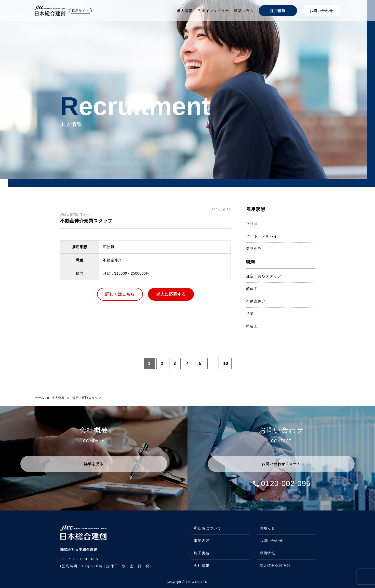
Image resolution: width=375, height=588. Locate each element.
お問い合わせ (321, 11)
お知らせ (267, 528)
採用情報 (278, 11)
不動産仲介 (256, 301)
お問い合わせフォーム (281, 464)
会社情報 (202, 566)
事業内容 (202, 541)
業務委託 (254, 249)
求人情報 (185, 11)
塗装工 (252, 326)
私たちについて (208, 528)
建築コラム (244, 11)
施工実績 (202, 553)
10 (226, 363)
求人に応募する (171, 294)
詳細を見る (94, 464)
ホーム (39, 398)
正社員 (252, 224)
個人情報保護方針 (275, 566)
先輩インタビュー (213, 11)
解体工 (252, 289)
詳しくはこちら (120, 294)
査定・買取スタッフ (264, 276)
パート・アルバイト (264, 236)
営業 (250, 314)
